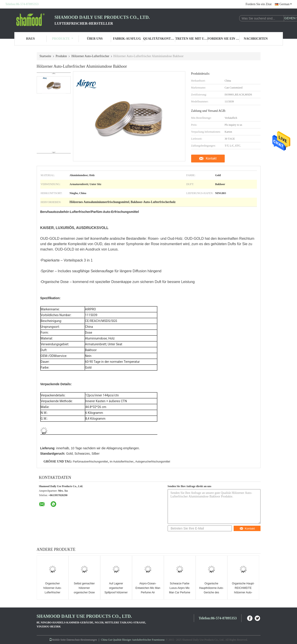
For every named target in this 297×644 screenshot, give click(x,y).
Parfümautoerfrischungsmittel (90, 462)
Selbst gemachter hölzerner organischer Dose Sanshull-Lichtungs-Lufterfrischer (84, 592)
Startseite (45, 56)
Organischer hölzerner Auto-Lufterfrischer (52, 588)
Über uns (95, 39)
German (285, 4)
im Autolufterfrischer (122, 462)
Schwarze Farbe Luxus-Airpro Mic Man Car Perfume (180, 588)
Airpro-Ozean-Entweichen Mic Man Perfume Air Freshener (148, 590)
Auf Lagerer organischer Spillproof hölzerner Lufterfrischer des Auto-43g (116, 592)
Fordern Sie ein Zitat (259, 4)
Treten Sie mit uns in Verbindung (191, 39)
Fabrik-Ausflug (127, 39)
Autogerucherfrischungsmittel (153, 462)
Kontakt (211, 158)
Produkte (62, 39)
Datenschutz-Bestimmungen (82, 640)
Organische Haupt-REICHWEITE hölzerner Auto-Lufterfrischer (243, 590)
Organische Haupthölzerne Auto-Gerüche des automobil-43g (211, 590)
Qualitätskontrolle (159, 39)
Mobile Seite (58, 640)
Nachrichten (256, 39)
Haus (30, 39)
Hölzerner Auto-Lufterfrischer (90, 56)
